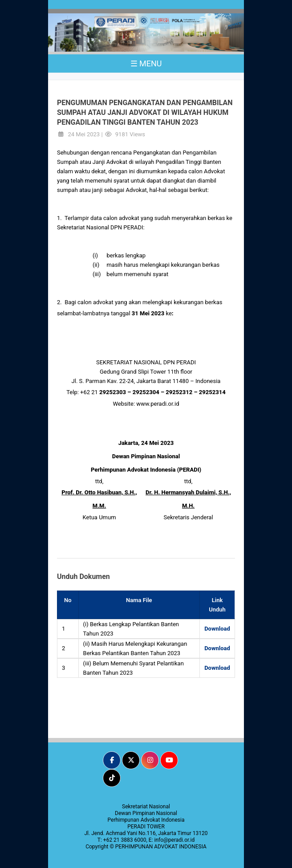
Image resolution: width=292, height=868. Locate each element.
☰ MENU (146, 63)
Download (217, 629)
